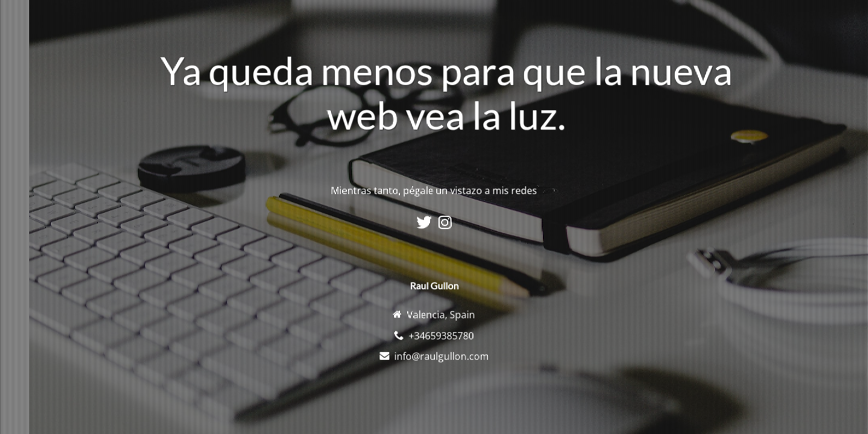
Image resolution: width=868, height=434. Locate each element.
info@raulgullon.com (442, 356)
